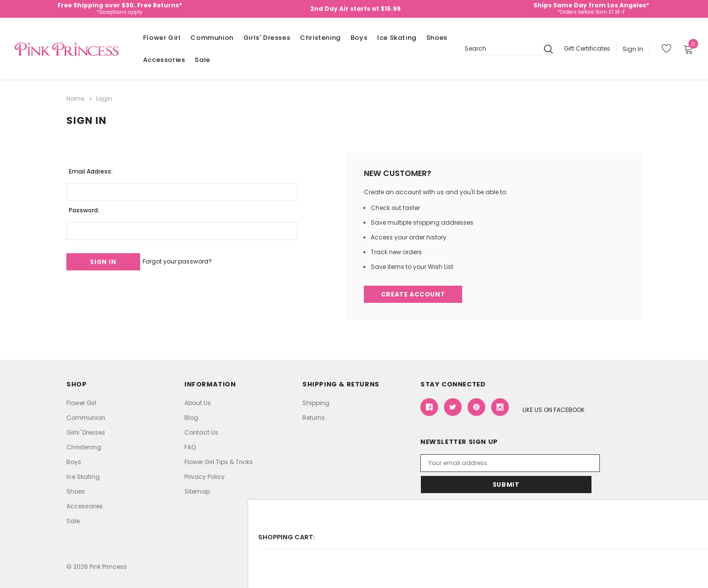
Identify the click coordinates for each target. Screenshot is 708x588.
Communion (212, 38)
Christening (320, 38)
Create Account (414, 293)
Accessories (164, 60)
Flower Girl (162, 38)
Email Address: (91, 168)
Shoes (437, 38)
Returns (314, 417)
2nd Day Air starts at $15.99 (355, 9)
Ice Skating (397, 38)
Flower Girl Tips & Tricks (219, 461)
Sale (202, 60)
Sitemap (197, 491)
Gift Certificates (587, 48)
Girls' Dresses (267, 38)
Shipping (316, 402)
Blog (191, 417)
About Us (198, 402)
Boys (359, 38)
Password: (84, 207)
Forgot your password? (191, 259)
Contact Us (201, 432)
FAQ (190, 447)
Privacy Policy (205, 476)
